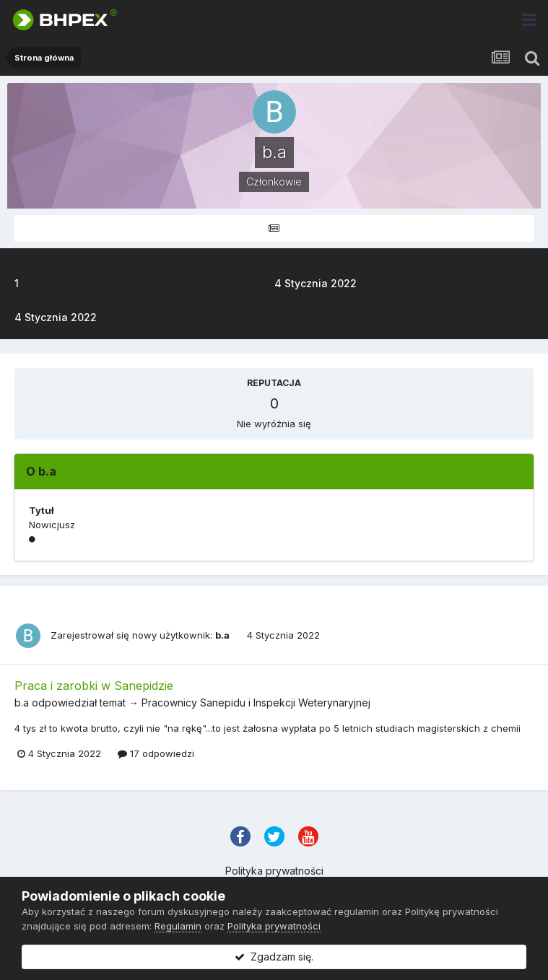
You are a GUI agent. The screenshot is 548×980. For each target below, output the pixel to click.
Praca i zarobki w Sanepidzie (94, 686)
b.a (222, 635)
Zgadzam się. (274, 957)
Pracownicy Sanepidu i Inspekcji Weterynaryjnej (256, 703)
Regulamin (178, 926)
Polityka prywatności (274, 871)
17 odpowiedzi (156, 753)
